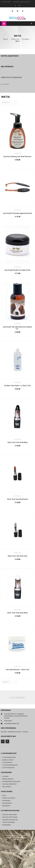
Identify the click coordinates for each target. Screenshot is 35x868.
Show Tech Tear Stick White (17, 613)
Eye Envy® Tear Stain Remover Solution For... (18, 328)
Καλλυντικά (15, 39)
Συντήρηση (25, 39)
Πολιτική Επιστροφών (10, 817)
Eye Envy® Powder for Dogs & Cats (17, 270)
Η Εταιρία (5, 776)
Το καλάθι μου (7, 762)
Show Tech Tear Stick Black (18, 442)
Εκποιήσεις (6, 806)
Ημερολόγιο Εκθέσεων (11, 77)
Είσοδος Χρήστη (8, 760)
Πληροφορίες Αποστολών (11, 782)
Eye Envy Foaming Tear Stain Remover (17, 156)
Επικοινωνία (6, 825)
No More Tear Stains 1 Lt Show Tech (18, 386)
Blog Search (5, 84)
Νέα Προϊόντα (7, 803)
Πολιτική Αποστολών (10, 815)
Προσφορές (6, 801)
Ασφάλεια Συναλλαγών (10, 820)
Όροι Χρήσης (7, 787)
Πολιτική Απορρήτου (9, 784)
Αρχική (6, 39)
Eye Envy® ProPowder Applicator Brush (17, 213)
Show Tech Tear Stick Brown (18, 499)
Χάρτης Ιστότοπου (9, 798)
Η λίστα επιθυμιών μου (10, 765)
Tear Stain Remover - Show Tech (17, 670)
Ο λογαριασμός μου (9, 757)
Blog (4, 795)
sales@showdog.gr (12, 724)
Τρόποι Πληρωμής (9, 822)
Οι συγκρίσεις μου (8, 768)
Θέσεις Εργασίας (8, 779)
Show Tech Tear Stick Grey (18, 556)
